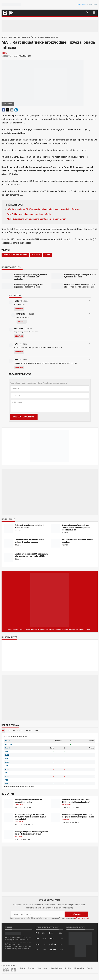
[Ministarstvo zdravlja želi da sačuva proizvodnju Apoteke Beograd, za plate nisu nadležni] (9, 818)
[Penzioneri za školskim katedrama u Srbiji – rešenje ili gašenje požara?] (55, 803)
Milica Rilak (23, 56)
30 (30, 825)
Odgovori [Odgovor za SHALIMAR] (19, 336)
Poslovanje (20, 822)
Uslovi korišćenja (57, 968)
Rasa (16, 360)
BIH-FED (29, 731)
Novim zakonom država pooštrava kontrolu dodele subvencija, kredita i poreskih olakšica (76, 528)
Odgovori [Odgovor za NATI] (19, 352)
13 (77, 822)
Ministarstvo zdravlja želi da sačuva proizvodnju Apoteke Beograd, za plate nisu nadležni (31, 817)
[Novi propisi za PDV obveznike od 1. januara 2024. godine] (9, 803)
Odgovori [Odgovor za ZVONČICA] (22, 322)
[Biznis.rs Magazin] (50, 600)
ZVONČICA (21, 314)
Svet (37, 939)
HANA (16, 301)
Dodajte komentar (20, 374)
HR (14, 731)
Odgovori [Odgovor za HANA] (19, 309)
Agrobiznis (66, 820)
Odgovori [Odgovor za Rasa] (19, 367)
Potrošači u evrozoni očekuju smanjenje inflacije (29, 214)
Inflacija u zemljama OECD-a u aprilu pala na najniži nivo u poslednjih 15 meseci (44, 209)
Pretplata (90, 968)
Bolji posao (66, 805)
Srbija (4, 53)
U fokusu (52, 944)
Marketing (31, 968)
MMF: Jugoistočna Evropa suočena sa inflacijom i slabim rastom (37, 219)
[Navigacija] (94, 13)
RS (3, 731)
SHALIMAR (19, 328)
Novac (52, 939)
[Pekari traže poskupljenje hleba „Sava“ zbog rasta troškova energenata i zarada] (55, 818)
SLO (8, 731)
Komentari (15, 296)
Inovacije (19, 837)
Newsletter (68, 968)
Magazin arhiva (79, 968)
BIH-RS (20, 731)
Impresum (14, 968)
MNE (37, 731)
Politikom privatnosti (82, 918)
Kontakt (22, 968)
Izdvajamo (19, 805)
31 (31, 807)
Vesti (37, 933)
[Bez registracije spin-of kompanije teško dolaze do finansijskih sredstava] (9, 835)
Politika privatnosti (43, 968)
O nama (5, 968)
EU (37, 950)
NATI (16, 344)
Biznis (38, 944)
